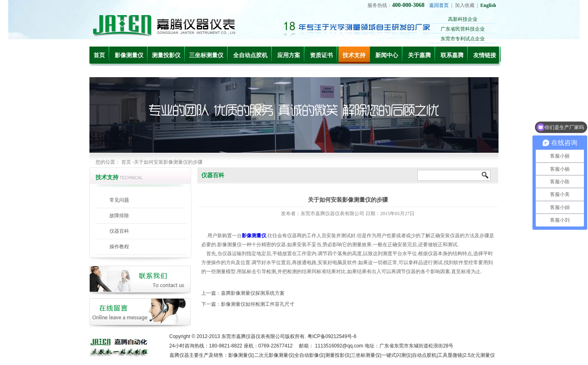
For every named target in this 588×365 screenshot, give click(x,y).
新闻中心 (387, 55)
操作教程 (119, 247)
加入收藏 (465, 5)
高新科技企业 (463, 19)
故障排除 (119, 216)
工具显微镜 (450, 355)
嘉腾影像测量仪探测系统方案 (253, 293)
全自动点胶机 (250, 55)
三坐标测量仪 (206, 55)
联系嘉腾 (452, 55)
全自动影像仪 (309, 355)
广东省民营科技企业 (463, 29)
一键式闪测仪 (396, 355)
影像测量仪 (129, 55)
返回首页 (439, 5)
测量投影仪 (166, 55)
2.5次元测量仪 (480, 355)
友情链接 (485, 55)
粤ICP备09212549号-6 (332, 336)
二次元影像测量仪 (274, 355)
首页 (99, 55)
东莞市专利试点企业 (463, 39)
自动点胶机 (424, 355)
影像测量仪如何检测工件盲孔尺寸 (258, 304)
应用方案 (289, 55)
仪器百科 (119, 231)
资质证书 (321, 55)
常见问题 (119, 200)
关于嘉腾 (419, 55)
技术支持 (354, 55)
